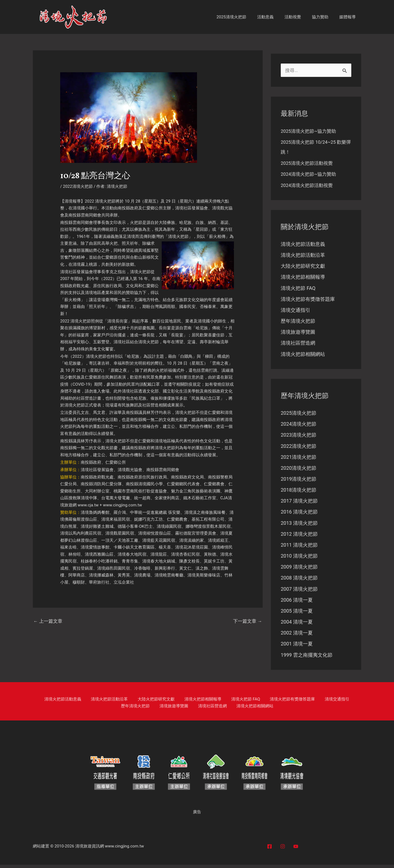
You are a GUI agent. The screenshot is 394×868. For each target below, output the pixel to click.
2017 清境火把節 (299, 503)
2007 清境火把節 (299, 592)
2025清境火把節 (244, 17)
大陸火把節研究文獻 (303, 266)
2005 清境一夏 (297, 614)
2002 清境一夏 (297, 636)
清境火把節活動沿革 (303, 256)
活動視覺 (300, 17)
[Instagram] (283, 850)
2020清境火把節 (299, 470)
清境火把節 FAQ (298, 289)
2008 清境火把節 (299, 580)
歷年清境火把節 (298, 322)
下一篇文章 (247, 622)
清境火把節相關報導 (303, 278)
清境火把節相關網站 (303, 355)
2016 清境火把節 (299, 514)
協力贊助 (324, 17)
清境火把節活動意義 (303, 244)
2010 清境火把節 (299, 558)
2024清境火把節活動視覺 (308, 185)
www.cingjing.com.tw (123, 505)
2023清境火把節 (299, 436)
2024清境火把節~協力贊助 (310, 174)
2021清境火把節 (299, 459)
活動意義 (275, 17)
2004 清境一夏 (297, 625)
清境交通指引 (296, 311)
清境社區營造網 (298, 344)
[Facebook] (270, 850)
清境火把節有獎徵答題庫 (308, 300)
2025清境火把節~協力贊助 (310, 131)
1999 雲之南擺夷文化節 (307, 658)
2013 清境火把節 (299, 525)
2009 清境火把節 (299, 569)
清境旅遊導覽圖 (298, 333)
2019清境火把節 (299, 481)
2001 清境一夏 (297, 647)
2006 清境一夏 (297, 603)
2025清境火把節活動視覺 (308, 163)
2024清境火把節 (299, 425)
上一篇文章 (49, 622)
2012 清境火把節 (299, 536)
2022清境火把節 (78, 186)
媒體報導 (349, 17)
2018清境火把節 (299, 492)
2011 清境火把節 (299, 547)
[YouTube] (296, 850)
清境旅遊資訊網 (90, 849)
